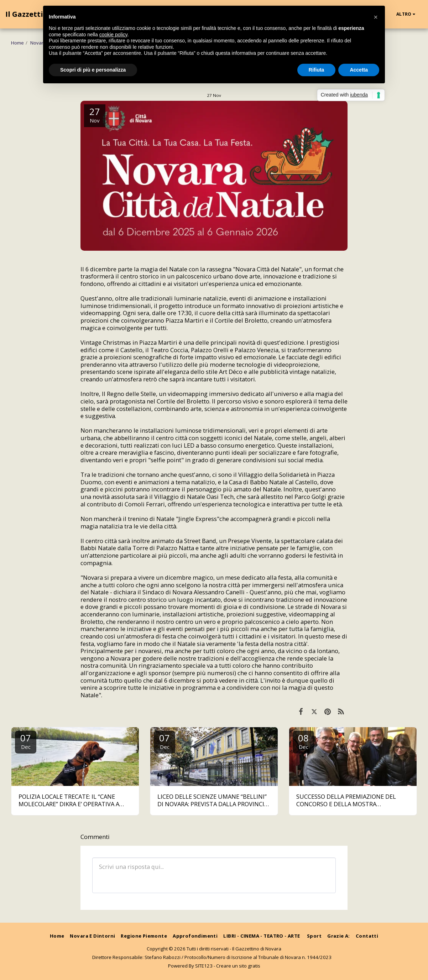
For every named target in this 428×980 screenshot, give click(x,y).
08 (303, 741)
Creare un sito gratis (238, 966)
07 (26, 741)
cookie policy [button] (113, 35)
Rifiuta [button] (317, 70)
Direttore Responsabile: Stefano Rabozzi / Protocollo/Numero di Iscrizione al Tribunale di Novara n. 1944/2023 (212, 957)
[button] (376, 17)
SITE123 (204, 966)
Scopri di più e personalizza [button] (93, 70)
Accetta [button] (359, 70)
